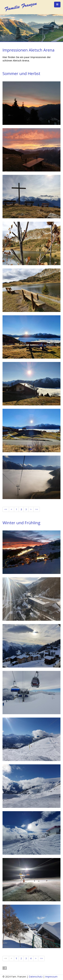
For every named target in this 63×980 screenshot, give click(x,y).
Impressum (51, 977)
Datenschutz (36, 977)
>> (37, 509)
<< (6, 509)
